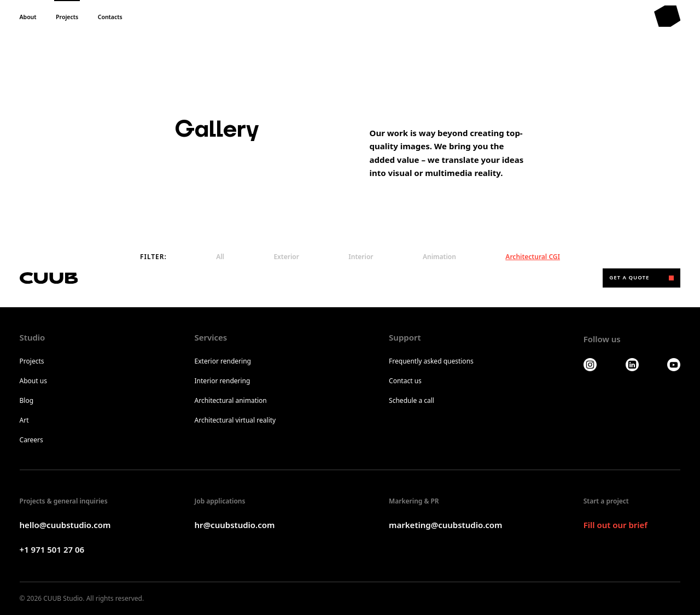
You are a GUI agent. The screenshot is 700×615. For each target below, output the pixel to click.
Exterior (286, 257)
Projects (32, 361)
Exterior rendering (223, 361)
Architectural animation (231, 401)
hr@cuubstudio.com (235, 525)
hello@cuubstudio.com (65, 525)
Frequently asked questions (431, 361)
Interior (361, 257)
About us (33, 381)
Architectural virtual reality (235, 420)
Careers (31, 440)
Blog (27, 401)
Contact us (405, 381)
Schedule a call (412, 401)
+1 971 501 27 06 (52, 549)
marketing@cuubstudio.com (445, 525)
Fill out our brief (616, 525)
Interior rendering (223, 381)
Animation (439, 257)
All (220, 257)
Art (24, 420)
